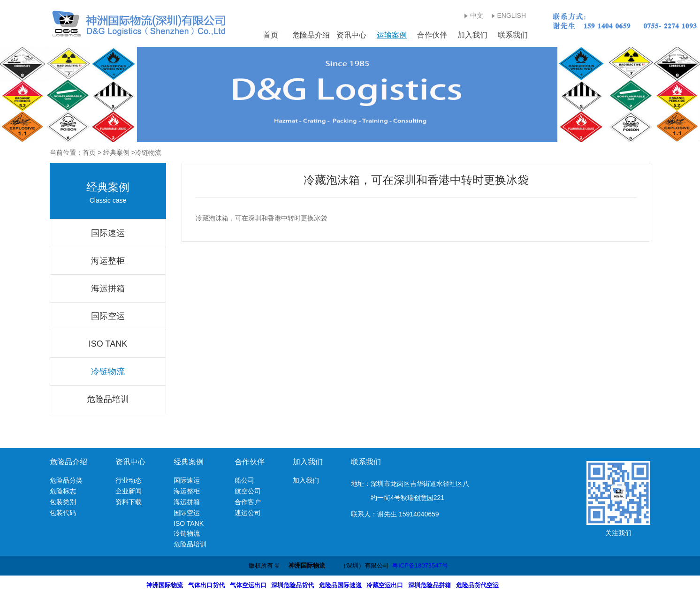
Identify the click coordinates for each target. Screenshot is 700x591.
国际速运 (108, 233)
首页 (271, 35)
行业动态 (129, 480)
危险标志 (63, 491)
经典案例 (116, 152)
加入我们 (472, 35)
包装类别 (63, 502)
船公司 (244, 480)
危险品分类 (66, 480)
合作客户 (248, 502)
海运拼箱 (108, 288)
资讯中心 (351, 35)
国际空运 (108, 316)
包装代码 (63, 513)
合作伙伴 (432, 35)
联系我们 (513, 35)
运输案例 (392, 35)
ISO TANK (108, 344)
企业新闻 (129, 491)
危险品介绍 (311, 35)
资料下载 (129, 502)
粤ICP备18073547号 (420, 565)
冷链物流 (108, 371)
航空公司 (248, 491)
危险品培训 (108, 399)
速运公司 (248, 513)
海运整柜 (108, 261)
